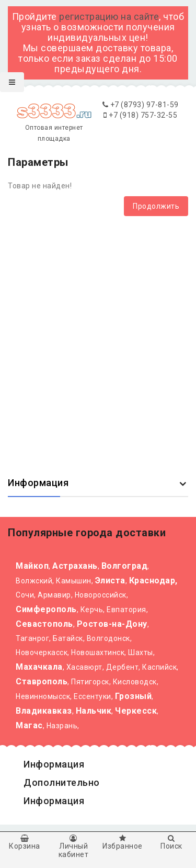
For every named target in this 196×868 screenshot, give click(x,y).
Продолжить (156, 206)
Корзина (25, 842)
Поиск (171, 842)
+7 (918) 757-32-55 (140, 115)
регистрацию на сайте (109, 16)
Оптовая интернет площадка (54, 124)
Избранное (123, 842)
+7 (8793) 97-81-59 (141, 105)
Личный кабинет (74, 847)
